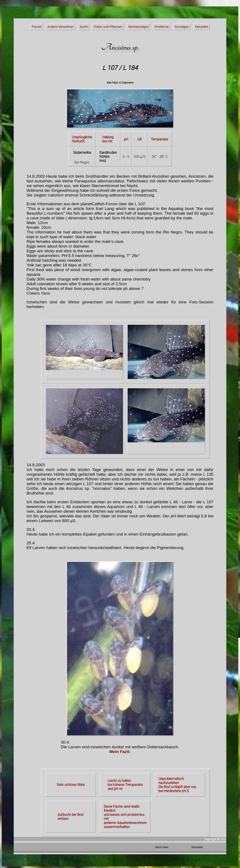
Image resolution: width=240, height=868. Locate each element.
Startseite (197, 847)
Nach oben (162, 847)
